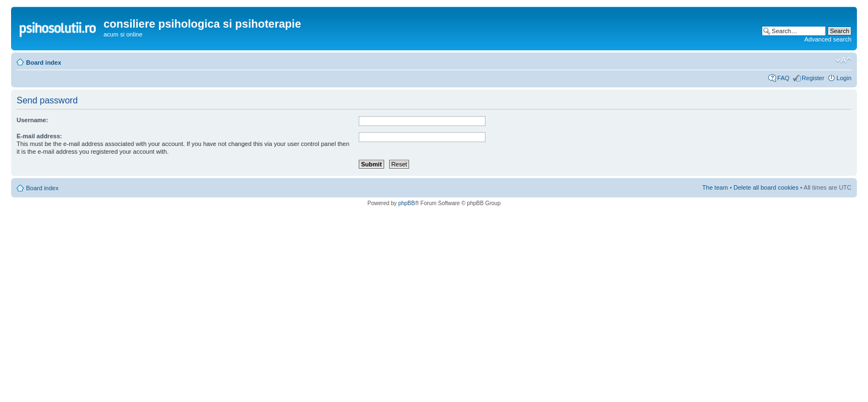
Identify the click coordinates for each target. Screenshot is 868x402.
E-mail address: (39, 136)
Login (844, 78)
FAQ (783, 78)
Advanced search (828, 39)
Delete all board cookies (766, 187)
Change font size (843, 60)
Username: (32, 120)
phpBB (406, 203)
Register (813, 78)
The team (715, 187)
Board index (44, 62)
